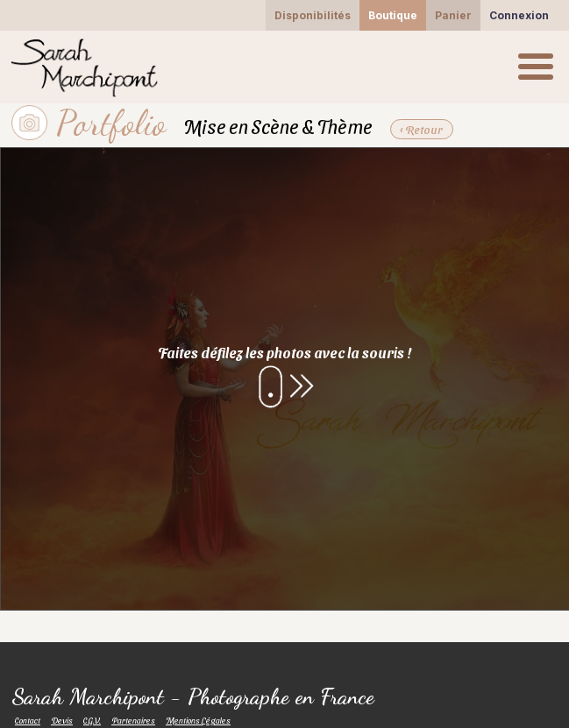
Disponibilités (313, 15)
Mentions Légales (198, 720)
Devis (62, 720)
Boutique (393, 15)
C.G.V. (92, 720)
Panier (453, 15)
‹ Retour (421, 129)
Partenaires (133, 720)
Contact (28, 720)
